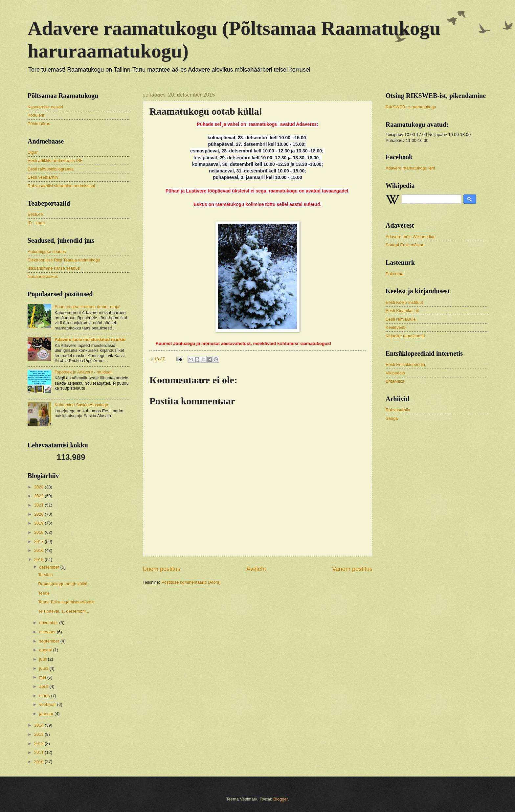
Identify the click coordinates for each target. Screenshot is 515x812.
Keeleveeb (396, 327)
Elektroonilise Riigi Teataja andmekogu (64, 260)
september (50, 641)
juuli (43, 659)
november (49, 623)
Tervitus (45, 575)
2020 (39, 514)
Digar (33, 152)
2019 (39, 523)
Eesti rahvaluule (401, 319)
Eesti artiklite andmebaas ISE (55, 160)
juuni (44, 668)
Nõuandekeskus (43, 276)
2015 (39, 560)
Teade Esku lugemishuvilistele (66, 602)
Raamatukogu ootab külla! (63, 584)
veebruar (48, 704)
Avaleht (256, 569)
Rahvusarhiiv (398, 410)
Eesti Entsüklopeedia (405, 364)
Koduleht (36, 115)
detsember (50, 567)
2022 (39, 496)
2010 (39, 762)
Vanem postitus (352, 569)
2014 (39, 725)
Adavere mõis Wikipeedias (411, 237)
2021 (39, 505)
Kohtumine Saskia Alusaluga (81, 405)
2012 (39, 744)
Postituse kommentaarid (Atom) (191, 582)
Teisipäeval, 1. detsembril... (64, 611)
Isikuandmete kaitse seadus (54, 268)
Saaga (392, 418)
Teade (44, 593)
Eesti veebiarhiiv (43, 177)
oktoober (48, 632)
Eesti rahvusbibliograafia (51, 169)
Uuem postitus (161, 569)
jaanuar (47, 714)
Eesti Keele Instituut (404, 302)
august (46, 650)
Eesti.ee (35, 214)
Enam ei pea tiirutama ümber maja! (87, 307)
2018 (39, 532)
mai (43, 677)
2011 (39, 752)
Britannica (395, 381)
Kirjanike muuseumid (405, 336)
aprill (44, 686)
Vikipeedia (395, 373)
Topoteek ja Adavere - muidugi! (84, 372)
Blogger (281, 799)
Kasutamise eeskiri (45, 107)
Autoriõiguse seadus (47, 251)
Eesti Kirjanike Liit (402, 311)
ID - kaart (36, 223)
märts (45, 696)
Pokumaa (394, 274)
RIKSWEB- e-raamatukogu (411, 107)
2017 (39, 541)
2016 (39, 550)
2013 (39, 734)
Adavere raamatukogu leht (410, 168)
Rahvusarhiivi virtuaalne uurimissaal (61, 186)
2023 (39, 487)
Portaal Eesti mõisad (405, 245)
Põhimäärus (39, 124)
